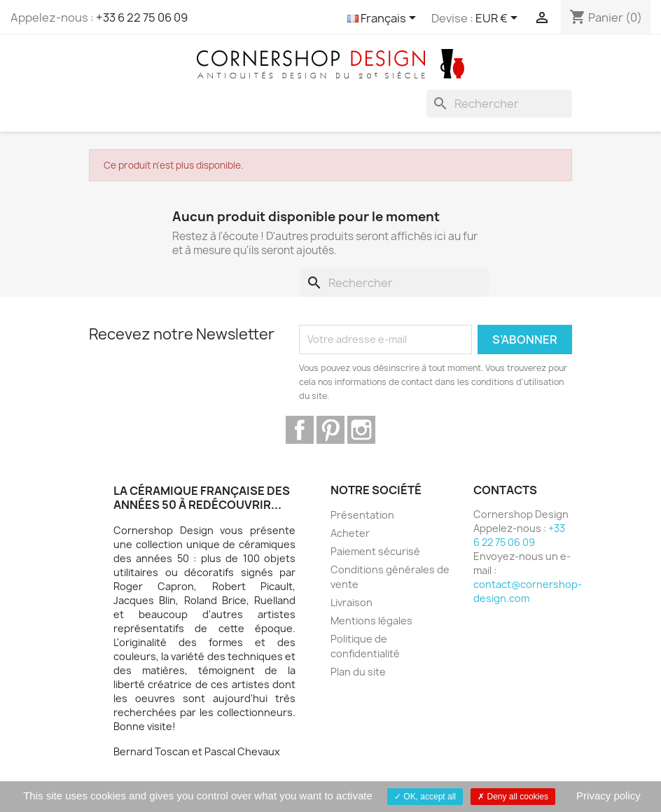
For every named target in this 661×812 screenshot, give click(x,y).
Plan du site (358, 672)
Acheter (350, 533)
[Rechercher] (499, 104)
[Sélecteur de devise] (499, 19)
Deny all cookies (513, 797)
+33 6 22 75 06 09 (142, 17)
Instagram (361, 430)
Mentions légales (371, 621)
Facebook (300, 430)
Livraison (352, 602)
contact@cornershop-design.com (528, 591)
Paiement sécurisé (375, 551)
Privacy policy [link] (608, 796)
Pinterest (330, 430)
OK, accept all (425, 797)
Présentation (362, 515)
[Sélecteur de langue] (384, 19)
